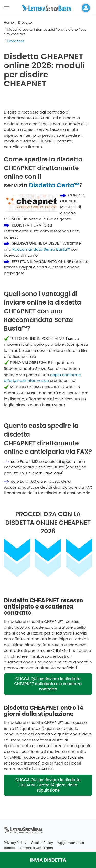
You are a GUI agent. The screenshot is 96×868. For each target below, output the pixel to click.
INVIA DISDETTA (48, 860)
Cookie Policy (42, 843)
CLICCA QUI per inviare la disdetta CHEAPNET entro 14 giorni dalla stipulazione (48, 785)
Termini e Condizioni (36, 848)
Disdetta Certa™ (54, 185)
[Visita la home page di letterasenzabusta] (48, 8)
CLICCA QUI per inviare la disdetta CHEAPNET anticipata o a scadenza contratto (48, 684)
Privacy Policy (15, 843)
